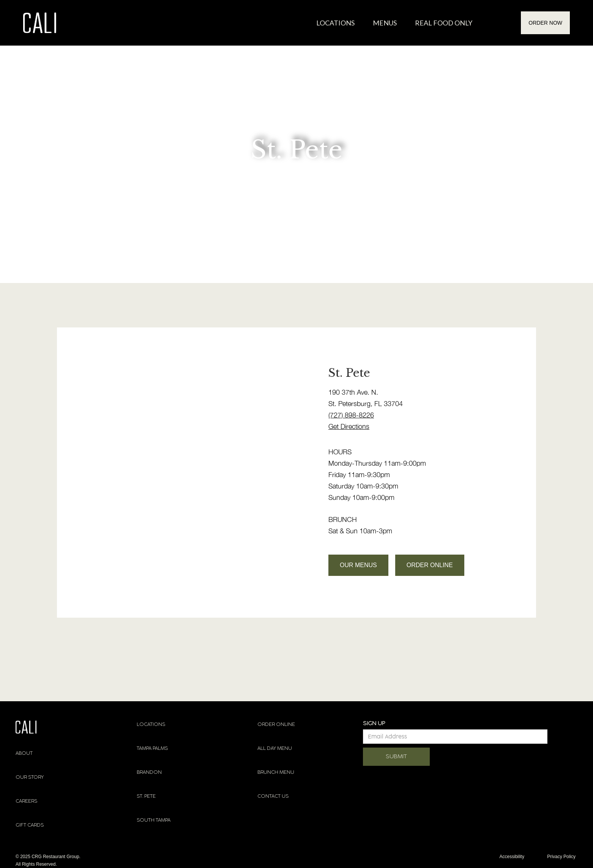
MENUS (385, 23)
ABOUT (24, 753)
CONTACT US (273, 796)
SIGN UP (374, 723)
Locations (335, 23)
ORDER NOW (545, 23)
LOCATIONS (151, 724)
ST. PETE (146, 796)
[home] (40, 23)
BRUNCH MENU (276, 772)
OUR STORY (30, 777)
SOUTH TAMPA (154, 820)
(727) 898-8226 (351, 415)
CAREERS (26, 801)
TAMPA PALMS (152, 748)
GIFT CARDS (30, 825)
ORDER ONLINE (430, 565)
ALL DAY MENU (275, 748)
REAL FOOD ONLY (444, 23)
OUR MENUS (358, 565)
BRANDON (149, 772)
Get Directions (349, 426)
